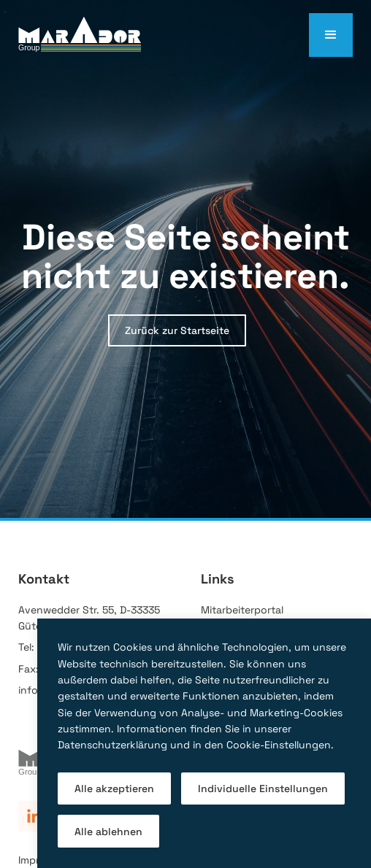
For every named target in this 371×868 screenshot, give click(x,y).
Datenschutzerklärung (112, 745)
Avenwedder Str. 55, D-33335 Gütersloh (89, 618)
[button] (331, 35)
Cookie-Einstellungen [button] (279, 745)
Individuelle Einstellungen (263, 788)
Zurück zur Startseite (177, 330)
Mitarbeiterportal (242, 610)
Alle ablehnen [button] (108, 832)
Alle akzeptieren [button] (114, 788)
